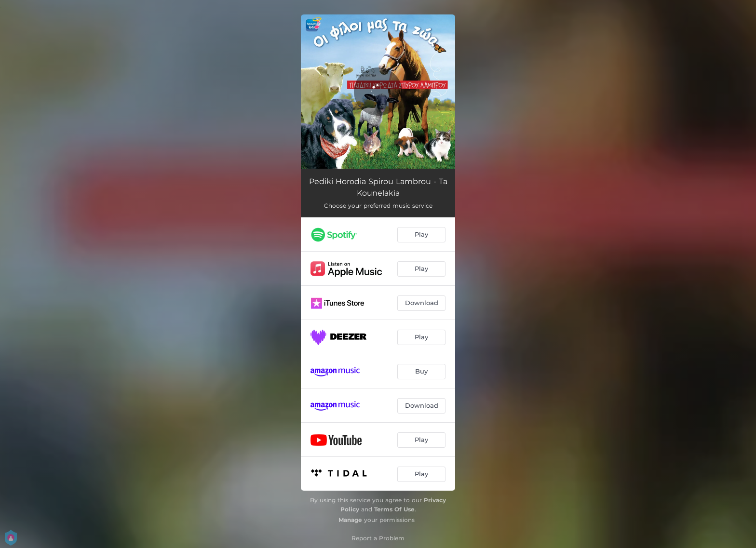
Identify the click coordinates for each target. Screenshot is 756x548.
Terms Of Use (394, 509)
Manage (350, 520)
